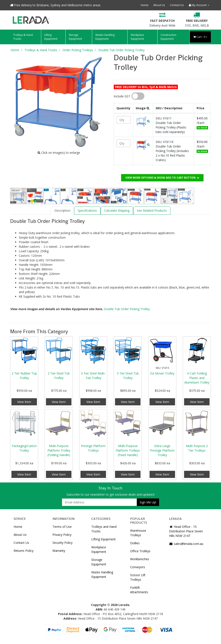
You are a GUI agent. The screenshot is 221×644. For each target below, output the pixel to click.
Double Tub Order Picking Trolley (127, 309)
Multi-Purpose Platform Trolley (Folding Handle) (59, 450)
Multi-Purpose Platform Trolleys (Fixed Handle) (128, 450)
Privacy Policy (62, 535)
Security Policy (62, 543)
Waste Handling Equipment (105, 37)
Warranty (59, 551)
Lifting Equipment (51, 37)
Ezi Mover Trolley (162, 373)
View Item (24, 402)
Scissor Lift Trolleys (138, 577)
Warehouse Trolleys (138, 533)
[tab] (62, 210)
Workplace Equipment (137, 37)
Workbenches (140, 559)
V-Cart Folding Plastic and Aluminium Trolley (197, 378)
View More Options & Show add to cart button (162, 178)
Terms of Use (62, 527)
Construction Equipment (168, 37)
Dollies (135, 543)
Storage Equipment (75, 37)
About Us (159, 5)
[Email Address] (99, 502)
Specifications (87, 210)
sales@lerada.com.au (186, 544)
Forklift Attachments (139, 590)
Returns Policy (24, 551)
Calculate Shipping (117, 210)
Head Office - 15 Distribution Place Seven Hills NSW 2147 (186, 531)
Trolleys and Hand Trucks (104, 529)
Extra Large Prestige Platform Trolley (162, 450)
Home (145, 5)
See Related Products (152, 210)
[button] (143, 121)
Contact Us (177, 5)
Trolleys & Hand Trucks (23, 37)
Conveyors (138, 567)
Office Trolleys (140, 551)
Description (62, 210)
